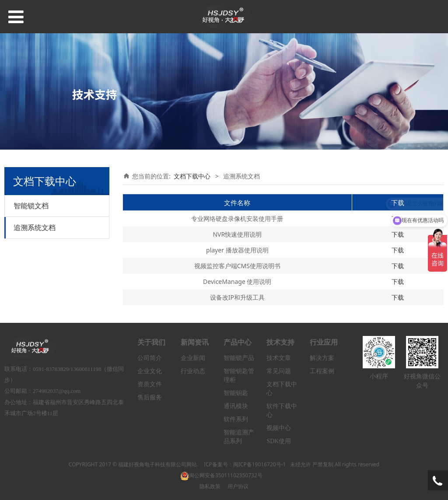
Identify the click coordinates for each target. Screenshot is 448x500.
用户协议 (238, 486)
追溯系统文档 (35, 227)
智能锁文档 (31, 206)
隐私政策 (210, 486)
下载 (398, 234)
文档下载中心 (192, 176)
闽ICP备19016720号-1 (260, 464)
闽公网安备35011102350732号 (221, 475)
